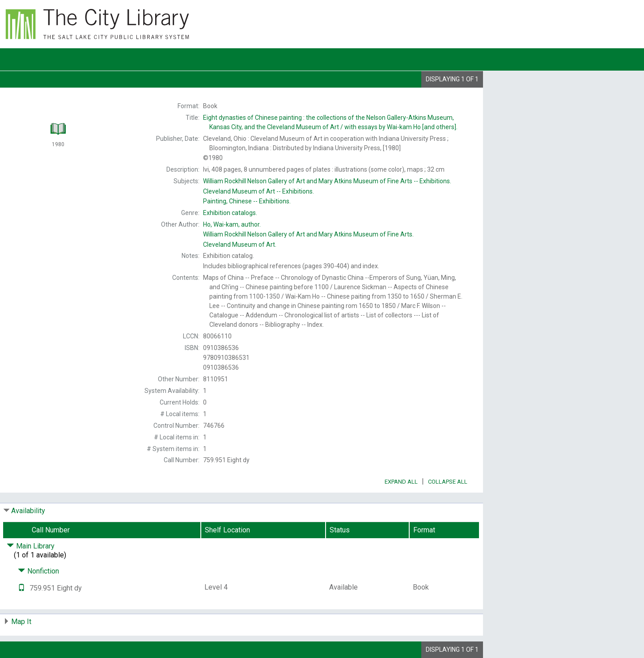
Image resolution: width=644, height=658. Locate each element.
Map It (21, 622)
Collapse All (448, 482)
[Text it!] (21, 588)
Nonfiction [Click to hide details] (38, 571)
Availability (28, 511)
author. (232, 224)
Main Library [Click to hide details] (31, 546)
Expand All (401, 482)
